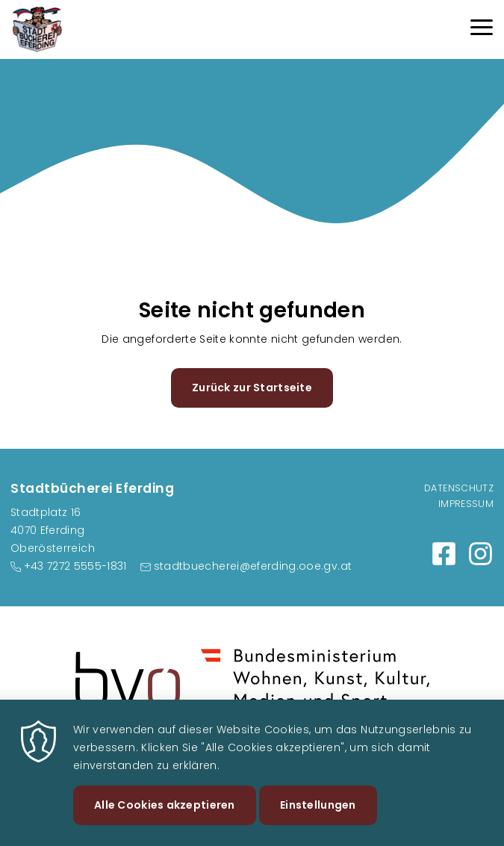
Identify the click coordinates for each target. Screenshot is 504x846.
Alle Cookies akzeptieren (165, 822)
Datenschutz (459, 488)
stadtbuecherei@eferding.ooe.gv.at (253, 566)
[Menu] (482, 29)
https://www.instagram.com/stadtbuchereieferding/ (480, 554)
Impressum (466, 504)
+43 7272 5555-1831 (75, 566)
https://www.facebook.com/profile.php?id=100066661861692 (444, 554)
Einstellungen (318, 822)
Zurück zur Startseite (252, 388)
